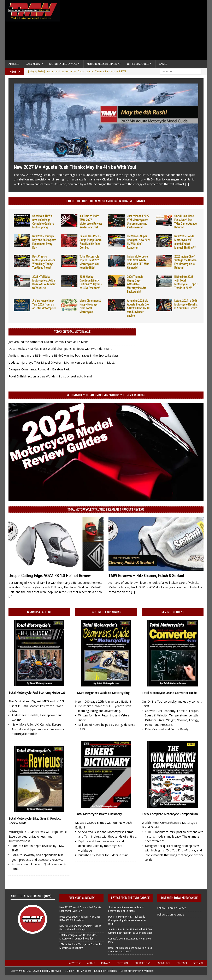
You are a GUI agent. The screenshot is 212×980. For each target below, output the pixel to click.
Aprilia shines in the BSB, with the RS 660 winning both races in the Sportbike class (64, 355)
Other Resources (138, 64)
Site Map (198, 963)
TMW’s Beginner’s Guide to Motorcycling (102, 693)
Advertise (75, 963)
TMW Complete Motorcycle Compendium (170, 814)
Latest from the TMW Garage (130, 898)
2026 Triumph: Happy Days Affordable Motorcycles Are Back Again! (137, 284)
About (91, 963)
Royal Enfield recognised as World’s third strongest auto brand (50, 376)
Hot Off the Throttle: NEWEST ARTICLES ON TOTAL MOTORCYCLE (106, 201)
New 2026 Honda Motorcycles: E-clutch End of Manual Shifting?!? (80, 928)
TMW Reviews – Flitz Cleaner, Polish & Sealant (146, 576)
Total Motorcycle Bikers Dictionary (98, 814)
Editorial (123, 963)
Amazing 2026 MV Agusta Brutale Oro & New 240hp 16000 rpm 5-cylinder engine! (139, 308)
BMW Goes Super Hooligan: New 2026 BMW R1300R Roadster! (80, 918)
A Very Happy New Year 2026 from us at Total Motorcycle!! (44, 304)
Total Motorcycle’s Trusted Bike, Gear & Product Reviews (106, 510)
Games (163, 64)
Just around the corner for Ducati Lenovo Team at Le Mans (48, 342)
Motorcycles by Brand (102, 64)
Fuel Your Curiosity (82, 898)
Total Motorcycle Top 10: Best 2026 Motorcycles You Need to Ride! (78, 937)
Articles (14, 64)
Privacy (106, 963)
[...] (187, 184)
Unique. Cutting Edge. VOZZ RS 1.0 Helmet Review (50, 576)
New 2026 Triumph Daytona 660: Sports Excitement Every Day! (80, 909)
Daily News (33, 64)
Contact (182, 963)
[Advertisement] (133, 31)
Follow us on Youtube (171, 914)
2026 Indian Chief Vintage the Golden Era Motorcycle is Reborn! (81, 946)
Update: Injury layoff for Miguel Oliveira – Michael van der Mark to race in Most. (62, 362)
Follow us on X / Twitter (172, 908)
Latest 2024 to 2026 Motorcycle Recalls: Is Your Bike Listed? (186, 304)
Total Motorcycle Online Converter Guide (169, 693)
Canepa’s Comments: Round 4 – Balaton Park (39, 369)
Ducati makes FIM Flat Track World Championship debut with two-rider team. (60, 349)
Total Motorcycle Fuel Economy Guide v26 (37, 693)
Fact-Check (163, 963)
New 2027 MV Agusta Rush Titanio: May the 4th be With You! (75, 167)
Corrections (142, 963)
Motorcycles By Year (63, 64)
